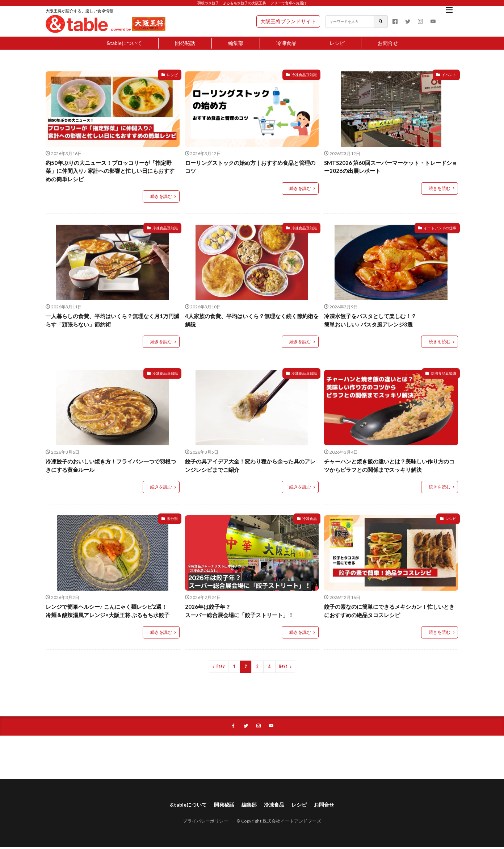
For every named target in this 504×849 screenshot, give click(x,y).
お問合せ (388, 43)
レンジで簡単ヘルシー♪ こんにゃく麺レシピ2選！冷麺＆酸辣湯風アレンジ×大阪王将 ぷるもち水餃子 (108, 611)
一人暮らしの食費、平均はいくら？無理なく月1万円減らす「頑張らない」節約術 (112, 320)
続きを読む (161, 196)
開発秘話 (185, 43)
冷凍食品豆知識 (304, 75)
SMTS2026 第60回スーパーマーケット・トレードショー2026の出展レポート (391, 167)
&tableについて (124, 43)
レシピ (337, 43)
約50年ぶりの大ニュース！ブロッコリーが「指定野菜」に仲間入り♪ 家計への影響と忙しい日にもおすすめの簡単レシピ (110, 171)
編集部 (236, 43)
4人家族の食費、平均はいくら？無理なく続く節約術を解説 (252, 320)
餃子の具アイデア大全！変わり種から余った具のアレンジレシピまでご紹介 (250, 465)
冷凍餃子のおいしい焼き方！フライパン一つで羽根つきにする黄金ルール (111, 465)
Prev (220, 667)
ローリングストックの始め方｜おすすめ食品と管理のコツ (250, 167)
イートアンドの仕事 (440, 228)
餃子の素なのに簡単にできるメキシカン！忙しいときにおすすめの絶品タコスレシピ (389, 611)
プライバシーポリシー (205, 823)
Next (283, 667)
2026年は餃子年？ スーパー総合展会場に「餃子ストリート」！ (239, 611)
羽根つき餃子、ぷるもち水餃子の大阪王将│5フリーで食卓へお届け (252, 3)
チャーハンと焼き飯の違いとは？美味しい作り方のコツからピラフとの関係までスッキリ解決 (389, 465)
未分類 (172, 519)
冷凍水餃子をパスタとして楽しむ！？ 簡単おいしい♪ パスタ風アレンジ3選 (370, 320)
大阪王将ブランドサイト (288, 21)
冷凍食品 (286, 43)
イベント (449, 75)
